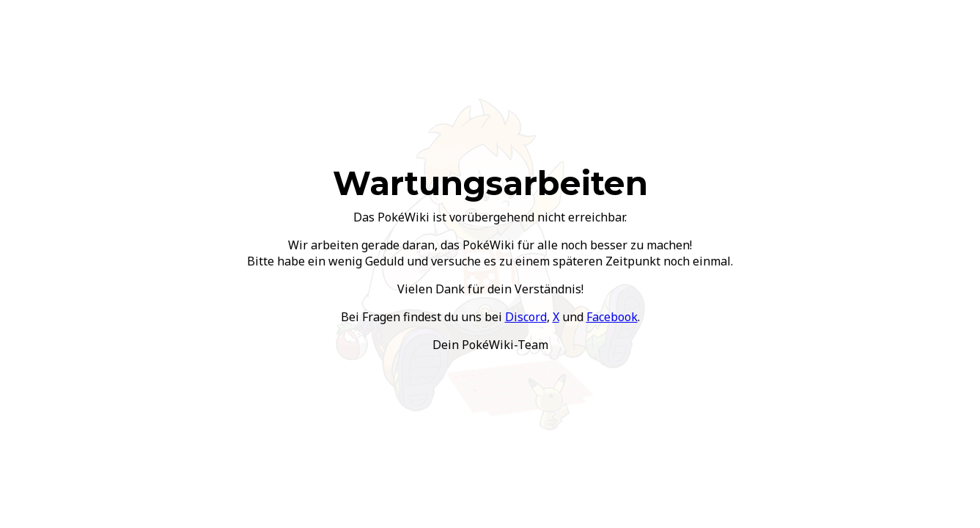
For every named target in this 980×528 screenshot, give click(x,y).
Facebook (612, 317)
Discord (526, 317)
